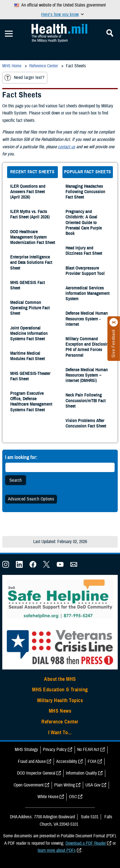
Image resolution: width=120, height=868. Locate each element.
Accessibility (67, 761)
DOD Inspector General (36, 773)
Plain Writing (65, 785)
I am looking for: (21, 457)
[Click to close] (114, 322)
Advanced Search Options (31, 499)
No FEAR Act (88, 750)
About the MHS (60, 679)
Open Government (29, 785)
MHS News (60, 711)
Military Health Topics (60, 700)
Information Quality (81, 773)
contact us (67, 147)
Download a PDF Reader (86, 843)
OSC (73, 797)
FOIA (92, 761)
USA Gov (93, 785)
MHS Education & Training (60, 690)
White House (48, 797)
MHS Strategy (26, 750)
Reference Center (60, 722)
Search (16, 480)
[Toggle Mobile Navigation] (9, 34)
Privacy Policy (55, 750)
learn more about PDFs (57, 850)
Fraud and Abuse (32, 761)
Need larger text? (24, 78)
